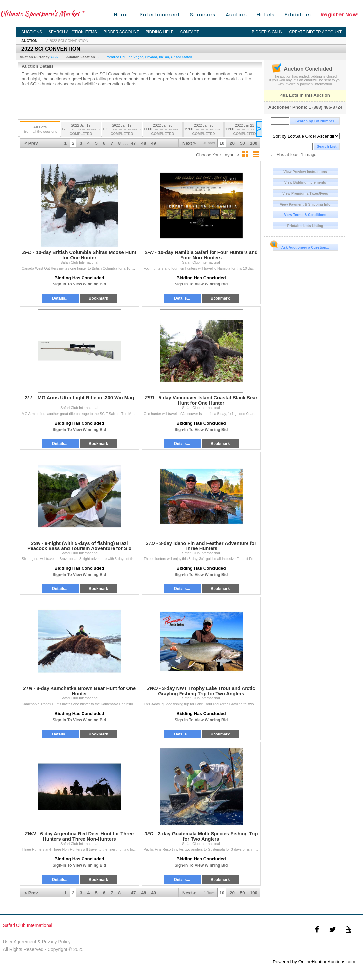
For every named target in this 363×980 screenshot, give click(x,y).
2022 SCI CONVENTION (69, 41)
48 (144, 143)
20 (232, 143)
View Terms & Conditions (305, 215)
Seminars (203, 14)
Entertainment (160, 14)
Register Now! (340, 14)
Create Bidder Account (315, 32)
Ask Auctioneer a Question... (301, 246)
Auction (236, 14)
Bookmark (99, 298)
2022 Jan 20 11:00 (163, 130)
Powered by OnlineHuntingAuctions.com (314, 962)
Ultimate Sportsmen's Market (42, 13)
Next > (189, 143)
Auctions (32, 32)
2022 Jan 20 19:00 (204, 130)
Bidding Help (160, 32)
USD (55, 57)
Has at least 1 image (294, 154)
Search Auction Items (73, 32)
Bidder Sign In (267, 32)
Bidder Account (121, 32)
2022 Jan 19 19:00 (122, 130)
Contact (190, 32)
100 (254, 143)
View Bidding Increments (305, 182)
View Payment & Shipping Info (305, 204)
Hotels (266, 14)
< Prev (31, 143)
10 (222, 143)
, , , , (144, 57)
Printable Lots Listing (305, 226)
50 (242, 143)
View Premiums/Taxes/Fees (305, 193)
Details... (60, 298)
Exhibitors (298, 14)
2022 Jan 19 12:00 (81, 130)
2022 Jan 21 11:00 (245, 130)
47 (133, 143)
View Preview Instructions (305, 172)
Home (122, 14)
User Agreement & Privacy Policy (36, 942)
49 (154, 143)
